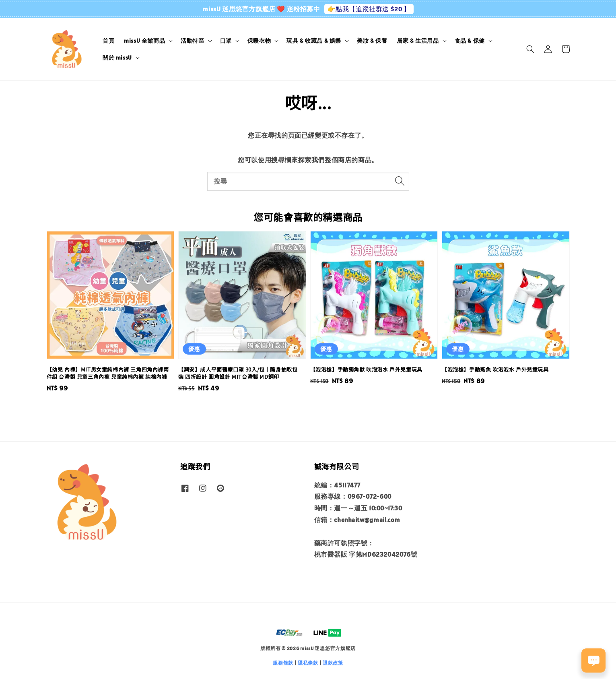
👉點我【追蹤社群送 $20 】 (369, 9)
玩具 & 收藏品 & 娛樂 (314, 41)
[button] (530, 49)
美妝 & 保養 (372, 41)
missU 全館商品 (144, 41)
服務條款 (283, 663)
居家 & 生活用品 (418, 41)
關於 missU (117, 58)
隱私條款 (308, 663)
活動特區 (192, 41)
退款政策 (333, 663)
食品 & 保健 (470, 41)
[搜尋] (400, 181)
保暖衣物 (259, 41)
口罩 (226, 41)
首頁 (108, 41)
